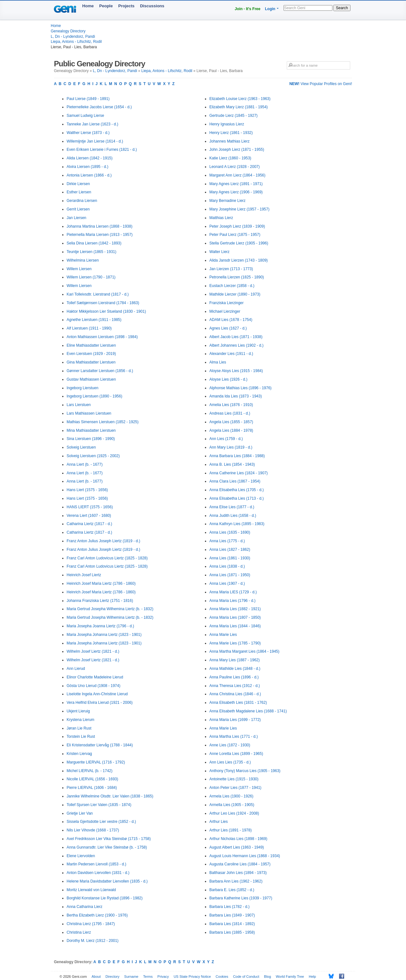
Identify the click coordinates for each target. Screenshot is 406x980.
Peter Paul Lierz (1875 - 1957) (235, 235)
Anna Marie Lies (223, 635)
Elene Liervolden (81, 856)
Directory (113, 977)
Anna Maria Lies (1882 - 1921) (235, 609)
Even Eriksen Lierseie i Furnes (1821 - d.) (102, 150)
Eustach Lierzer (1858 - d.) (232, 286)
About (96, 977)
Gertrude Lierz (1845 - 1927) (233, 116)
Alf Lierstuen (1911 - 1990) (89, 328)
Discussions (152, 6)
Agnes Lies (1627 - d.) (228, 328)
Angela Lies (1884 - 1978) (231, 430)
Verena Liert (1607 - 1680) (89, 516)
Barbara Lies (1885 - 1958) (232, 932)
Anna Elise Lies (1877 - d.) (232, 507)
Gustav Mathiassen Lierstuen (91, 379)
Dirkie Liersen (78, 184)
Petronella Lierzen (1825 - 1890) (237, 277)
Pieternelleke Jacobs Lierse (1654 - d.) (99, 107)
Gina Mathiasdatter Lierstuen (91, 362)
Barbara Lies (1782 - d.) (229, 907)
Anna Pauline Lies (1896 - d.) (234, 677)
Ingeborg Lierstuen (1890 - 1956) (94, 396)
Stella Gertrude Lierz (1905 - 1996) (239, 243)
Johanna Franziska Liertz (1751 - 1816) (100, 601)
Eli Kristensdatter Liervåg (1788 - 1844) (100, 745)
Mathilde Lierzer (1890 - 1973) (235, 294)
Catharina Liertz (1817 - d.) (89, 524)
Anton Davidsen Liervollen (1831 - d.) (98, 873)
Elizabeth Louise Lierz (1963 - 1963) (240, 99)
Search (342, 8)
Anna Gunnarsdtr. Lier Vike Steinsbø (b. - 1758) (107, 847)
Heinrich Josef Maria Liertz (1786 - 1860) (101, 583)
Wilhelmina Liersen (83, 260)
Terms (148, 977)
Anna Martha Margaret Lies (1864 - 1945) (244, 651)
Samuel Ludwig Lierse (85, 116)
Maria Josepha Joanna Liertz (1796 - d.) (100, 626)
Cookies (222, 977)
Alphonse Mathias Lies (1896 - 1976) (240, 388)
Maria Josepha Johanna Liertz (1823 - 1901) (104, 635)
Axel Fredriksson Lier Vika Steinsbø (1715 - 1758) (109, 839)
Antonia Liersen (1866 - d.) (89, 175)
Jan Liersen (76, 218)
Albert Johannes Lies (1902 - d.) (236, 345)
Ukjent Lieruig (78, 711)
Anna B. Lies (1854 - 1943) (232, 464)
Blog (267, 977)
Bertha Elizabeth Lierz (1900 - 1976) (97, 915)
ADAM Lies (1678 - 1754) (231, 320)
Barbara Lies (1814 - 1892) (232, 924)
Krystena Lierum (80, 720)
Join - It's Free (248, 9)
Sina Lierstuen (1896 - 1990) (91, 439)
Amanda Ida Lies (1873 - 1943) (236, 396)
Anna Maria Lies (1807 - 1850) (235, 617)
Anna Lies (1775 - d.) (227, 541)
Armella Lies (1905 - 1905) (232, 805)
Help (313, 977)
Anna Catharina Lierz (85, 907)
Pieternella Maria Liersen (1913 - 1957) (100, 235)
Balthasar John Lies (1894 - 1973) (238, 873)
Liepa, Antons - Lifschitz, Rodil (76, 42)
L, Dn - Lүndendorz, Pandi (73, 37)
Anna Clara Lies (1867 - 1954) (235, 481)
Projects (126, 6)
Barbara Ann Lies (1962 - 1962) (236, 881)
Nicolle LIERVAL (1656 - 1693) (92, 779)
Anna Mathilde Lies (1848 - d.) (235, 669)
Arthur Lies (219, 822)
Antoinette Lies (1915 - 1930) (234, 779)
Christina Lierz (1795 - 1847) (91, 924)
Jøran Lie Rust (79, 728)
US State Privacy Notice (192, 977)
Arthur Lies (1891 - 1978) (230, 830)
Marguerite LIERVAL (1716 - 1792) (96, 762)
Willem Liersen (79, 269)
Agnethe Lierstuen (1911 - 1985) (94, 320)
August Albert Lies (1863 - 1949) (237, 847)
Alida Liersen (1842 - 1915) (90, 158)
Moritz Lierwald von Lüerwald (91, 890)
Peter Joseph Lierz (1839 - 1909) (237, 226)
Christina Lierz (79, 932)
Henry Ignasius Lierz (227, 124)
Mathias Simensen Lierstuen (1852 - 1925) (103, 422)
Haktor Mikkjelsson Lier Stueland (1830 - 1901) (106, 311)
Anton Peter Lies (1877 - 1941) (235, 788)
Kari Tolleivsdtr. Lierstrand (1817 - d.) (98, 294)
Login (270, 9)
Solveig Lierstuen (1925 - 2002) (93, 456)
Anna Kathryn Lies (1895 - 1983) (237, 524)
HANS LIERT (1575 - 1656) (90, 507)
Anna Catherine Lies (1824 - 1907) (239, 473)
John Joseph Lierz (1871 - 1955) (237, 150)
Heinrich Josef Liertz (84, 575)
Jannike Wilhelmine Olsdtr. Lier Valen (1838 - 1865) (110, 796)
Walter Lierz (219, 252)
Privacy (163, 977)
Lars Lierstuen (79, 405)
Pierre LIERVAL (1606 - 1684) (92, 788)
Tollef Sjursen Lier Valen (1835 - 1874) (99, 805)
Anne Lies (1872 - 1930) (230, 745)
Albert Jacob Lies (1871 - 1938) (236, 337)
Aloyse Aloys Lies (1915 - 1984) (236, 371)
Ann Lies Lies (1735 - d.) (230, 762)
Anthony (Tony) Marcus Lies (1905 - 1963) (245, 771)
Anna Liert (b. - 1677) (85, 464)
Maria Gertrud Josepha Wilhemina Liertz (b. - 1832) (110, 609)
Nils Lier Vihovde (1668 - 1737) (93, 830)
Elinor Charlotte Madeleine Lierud (95, 677)
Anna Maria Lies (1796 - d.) (232, 601)
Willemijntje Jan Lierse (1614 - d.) (95, 141)
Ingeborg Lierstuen (82, 388)
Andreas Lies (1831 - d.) (230, 413)
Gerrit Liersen (78, 209)
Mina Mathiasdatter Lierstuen (91, 430)
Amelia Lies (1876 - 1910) (231, 405)
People (106, 6)
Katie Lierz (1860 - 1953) (230, 158)
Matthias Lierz (221, 218)
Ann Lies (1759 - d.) (226, 439)
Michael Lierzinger (225, 311)
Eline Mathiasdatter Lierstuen (91, 345)
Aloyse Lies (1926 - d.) (228, 379)
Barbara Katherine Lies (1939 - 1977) (241, 898)
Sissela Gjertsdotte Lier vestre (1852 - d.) (101, 822)
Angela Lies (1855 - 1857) (231, 422)
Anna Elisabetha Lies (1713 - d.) (236, 498)
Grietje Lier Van (80, 813)
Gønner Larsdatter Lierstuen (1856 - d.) (100, 371)
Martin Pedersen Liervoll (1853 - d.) (96, 864)
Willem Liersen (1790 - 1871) (91, 277)
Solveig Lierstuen (81, 447)
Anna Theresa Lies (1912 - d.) (235, 686)
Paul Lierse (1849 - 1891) (88, 99)
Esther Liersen (79, 192)
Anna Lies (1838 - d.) (227, 566)
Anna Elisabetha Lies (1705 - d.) (236, 490)
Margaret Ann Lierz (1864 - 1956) (237, 175)
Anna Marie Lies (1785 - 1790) (235, 643)
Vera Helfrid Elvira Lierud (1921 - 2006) (100, 703)
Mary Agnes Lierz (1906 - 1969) (236, 192)
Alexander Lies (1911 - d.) (231, 354)
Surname (131, 977)
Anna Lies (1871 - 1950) (230, 575)
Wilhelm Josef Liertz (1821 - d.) (93, 651)
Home (88, 6)
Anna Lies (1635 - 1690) (230, 532)
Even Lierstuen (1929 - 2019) (91, 354)
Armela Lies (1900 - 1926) (231, 796)
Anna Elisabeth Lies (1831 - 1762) (238, 703)
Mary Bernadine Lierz (227, 201)
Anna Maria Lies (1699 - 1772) (235, 720)
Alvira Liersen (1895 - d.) (87, 167)
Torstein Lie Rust (81, 737)
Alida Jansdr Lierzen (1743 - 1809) (239, 260)
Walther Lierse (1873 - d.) (88, 133)
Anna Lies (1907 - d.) (227, 583)
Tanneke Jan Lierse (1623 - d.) (92, 124)
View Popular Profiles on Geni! (321, 84)
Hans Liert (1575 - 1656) (87, 490)
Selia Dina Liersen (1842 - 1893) (94, 243)
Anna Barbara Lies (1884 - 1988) (237, 456)
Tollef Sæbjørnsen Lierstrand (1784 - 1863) (103, 303)
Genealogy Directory (68, 31)
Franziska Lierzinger (226, 303)
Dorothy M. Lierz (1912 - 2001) (92, 941)
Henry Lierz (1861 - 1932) (231, 133)
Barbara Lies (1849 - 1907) (232, 915)
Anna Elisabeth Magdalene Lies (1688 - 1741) (248, 711)
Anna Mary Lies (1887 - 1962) (235, 660)
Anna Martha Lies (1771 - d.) (234, 737)
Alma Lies (218, 362)
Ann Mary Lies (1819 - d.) (231, 447)
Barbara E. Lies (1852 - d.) (232, 890)
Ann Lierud (76, 669)
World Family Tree (290, 977)
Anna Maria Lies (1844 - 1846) (235, 626)
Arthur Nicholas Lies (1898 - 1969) (238, 839)
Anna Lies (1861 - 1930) (230, 558)
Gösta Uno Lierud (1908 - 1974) (93, 686)
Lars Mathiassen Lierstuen (89, 413)
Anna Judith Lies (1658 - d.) (233, 516)
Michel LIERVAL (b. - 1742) (90, 771)
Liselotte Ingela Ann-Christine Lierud (97, 694)
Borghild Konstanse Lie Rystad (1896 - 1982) (105, 898)
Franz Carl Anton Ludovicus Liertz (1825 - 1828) (107, 558)
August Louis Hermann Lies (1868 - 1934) (245, 856)
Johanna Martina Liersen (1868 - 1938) (99, 226)
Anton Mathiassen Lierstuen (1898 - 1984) (102, 337)
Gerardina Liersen (82, 201)
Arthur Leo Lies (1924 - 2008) (234, 813)
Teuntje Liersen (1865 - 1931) (92, 252)
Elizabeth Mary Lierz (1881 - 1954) (239, 107)
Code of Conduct (246, 977)
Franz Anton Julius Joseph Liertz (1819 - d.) (103, 541)
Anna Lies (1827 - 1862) (230, 550)
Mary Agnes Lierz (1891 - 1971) (236, 184)
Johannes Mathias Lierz (229, 141)
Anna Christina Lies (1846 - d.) (235, 694)
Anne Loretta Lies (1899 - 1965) (236, 754)
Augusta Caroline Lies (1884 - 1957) (240, 864)
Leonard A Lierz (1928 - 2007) (235, 167)
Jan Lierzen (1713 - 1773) (231, 269)
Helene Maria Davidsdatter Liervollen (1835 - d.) (107, 881)
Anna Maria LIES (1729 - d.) (233, 592)
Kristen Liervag (79, 754)
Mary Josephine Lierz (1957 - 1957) (239, 209)
